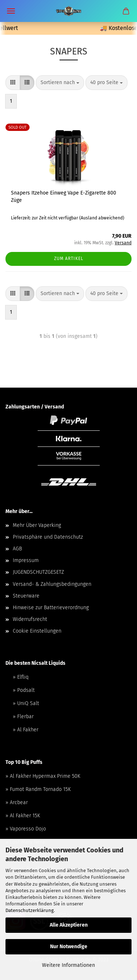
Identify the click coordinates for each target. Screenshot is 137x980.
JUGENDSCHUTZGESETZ (38, 572)
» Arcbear (17, 802)
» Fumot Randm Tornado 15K (38, 789)
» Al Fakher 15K (23, 816)
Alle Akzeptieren (69, 925)
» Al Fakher (26, 730)
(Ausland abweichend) (102, 218)
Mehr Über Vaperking (37, 525)
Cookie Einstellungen (37, 631)
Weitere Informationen (68, 965)
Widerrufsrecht (30, 619)
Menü (11, 11)
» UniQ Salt (26, 703)
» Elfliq (21, 677)
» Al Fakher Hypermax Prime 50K (43, 776)
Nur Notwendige (69, 947)
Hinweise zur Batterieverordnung (51, 608)
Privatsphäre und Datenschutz (48, 537)
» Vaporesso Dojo (26, 829)
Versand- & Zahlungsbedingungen (52, 584)
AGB (17, 549)
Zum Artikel (69, 259)
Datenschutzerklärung (30, 910)
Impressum (26, 560)
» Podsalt (24, 690)
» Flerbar (23, 717)
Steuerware (26, 596)
